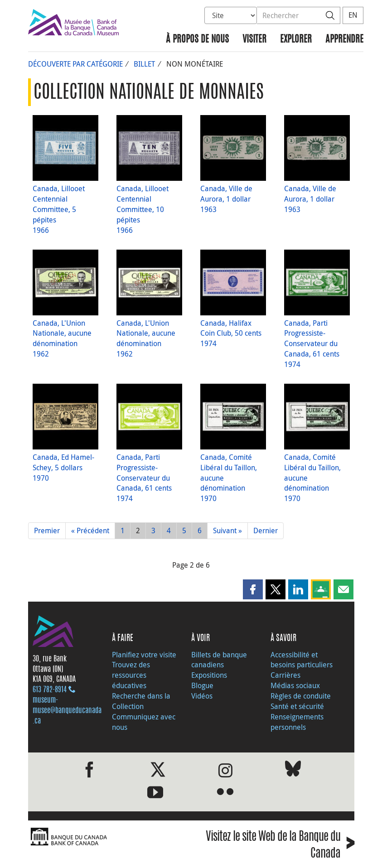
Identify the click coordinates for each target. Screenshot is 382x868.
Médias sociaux (295, 685)
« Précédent (90, 530)
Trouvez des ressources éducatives (131, 675)
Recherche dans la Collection (141, 701)
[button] (253, 589)
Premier (47, 530)
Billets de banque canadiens (219, 660)
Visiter (254, 40)
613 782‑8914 (50, 690)
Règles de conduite (301, 696)
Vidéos (202, 696)
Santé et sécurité (297, 706)
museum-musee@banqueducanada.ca (67, 711)
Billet (144, 64)
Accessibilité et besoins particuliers (302, 660)
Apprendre (344, 40)
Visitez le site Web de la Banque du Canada (280, 846)
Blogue (202, 685)
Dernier (266, 530)
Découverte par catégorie (75, 64)
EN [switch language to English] (353, 15)
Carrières (285, 675)
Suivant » (227, 530)
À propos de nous (197, 40)
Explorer (296, 40)
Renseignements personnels (297, 722)
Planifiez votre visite (144, 655)
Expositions (209, 675)
